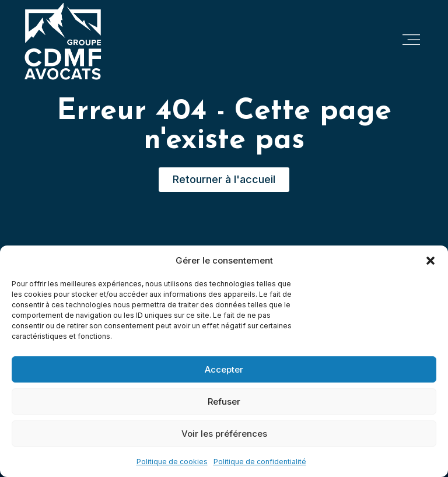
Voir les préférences (224, 434)
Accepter (224, 369)
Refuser (224, 401)
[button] (430, 261)
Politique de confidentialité (260, 462)
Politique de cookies (172, 462)
